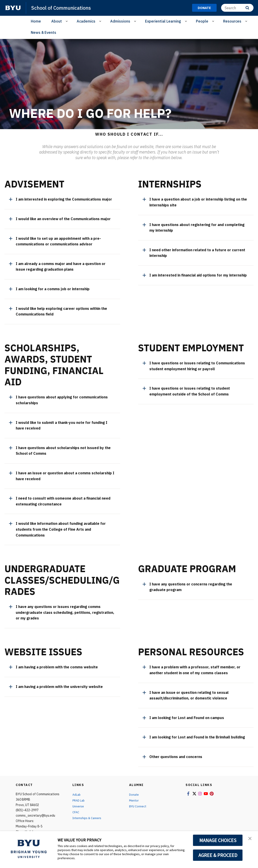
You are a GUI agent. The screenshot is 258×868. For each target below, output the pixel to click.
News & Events (44, 32)
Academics (86, 21)
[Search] (237, 8)
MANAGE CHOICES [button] (218, 840)
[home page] (13, 8)
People (202, 21)
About (57, 21)
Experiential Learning (163, 21)
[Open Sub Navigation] (67, 21)
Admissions (120, 21)
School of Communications (65, 8)
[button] (251, 839)
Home (36, 21)
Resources (232, 21)
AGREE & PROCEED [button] (218, 855)
